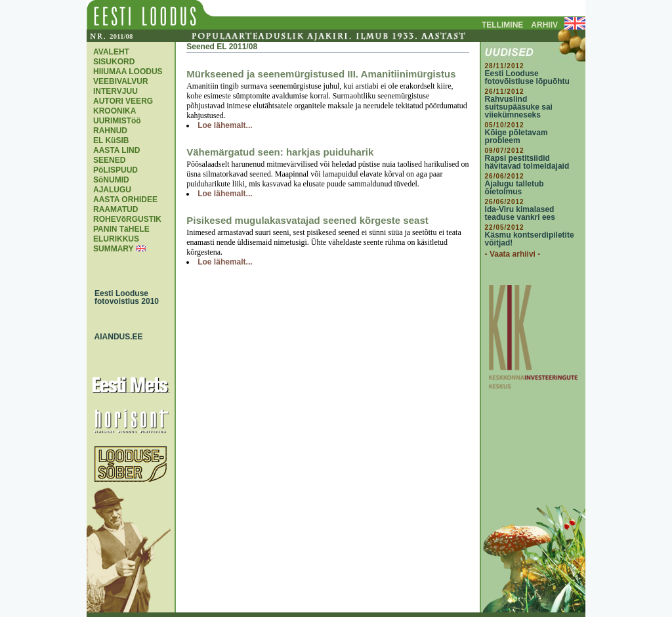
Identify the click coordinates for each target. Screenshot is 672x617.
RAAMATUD (115, 209)
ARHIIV (544, 25)
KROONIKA (115, 111)
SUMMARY (113, 249)
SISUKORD (114, 62)
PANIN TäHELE (121, 229)
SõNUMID (111, 180)
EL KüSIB (111, 140)
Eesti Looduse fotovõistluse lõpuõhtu (527, 77)
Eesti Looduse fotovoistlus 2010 (123, 297)
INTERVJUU (115, 91)
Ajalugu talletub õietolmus (514, 188)
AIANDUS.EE (115, 337)
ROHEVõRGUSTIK (127, 219)
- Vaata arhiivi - (513, 254)
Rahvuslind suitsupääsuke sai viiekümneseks (519, 107)
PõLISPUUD (115, 170)
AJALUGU (112, 190)
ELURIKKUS (116, 239)
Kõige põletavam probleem (516, 137)
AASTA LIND (116, 150)
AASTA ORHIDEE (125, 200)
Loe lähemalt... (225, 125)
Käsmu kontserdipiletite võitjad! (530, 239)
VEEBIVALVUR (121, 81)
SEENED (109, 160)
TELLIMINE (502, 25)
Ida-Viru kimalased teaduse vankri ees (520, 213)
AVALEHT (111, 52)
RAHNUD (110, 131)
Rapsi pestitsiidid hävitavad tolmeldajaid (527, 162)
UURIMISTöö (117, 121)
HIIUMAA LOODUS (128, 72)
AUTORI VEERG (123, 101)
